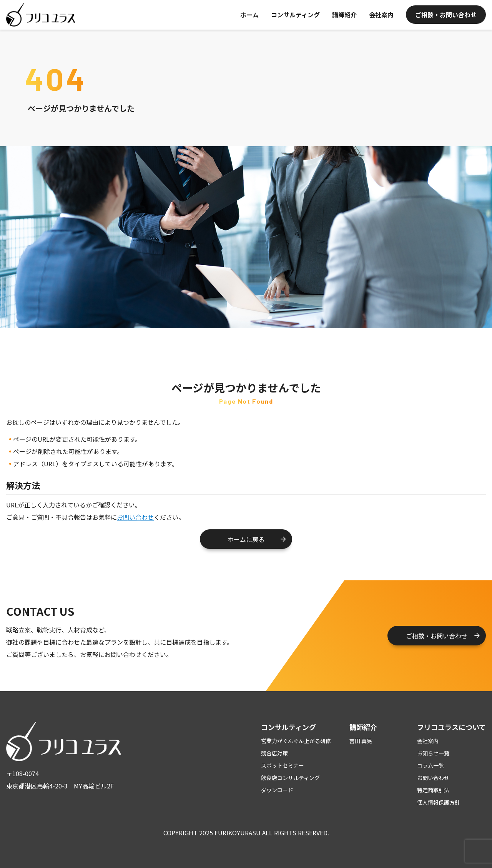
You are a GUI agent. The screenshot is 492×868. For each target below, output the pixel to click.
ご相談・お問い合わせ (446, 15)
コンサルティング (295, 15)
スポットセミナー (283, 765)
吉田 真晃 (361, 741)
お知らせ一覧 (433, 753)
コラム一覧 (430, 765)
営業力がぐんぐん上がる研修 (296, 741)
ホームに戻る (246, 539)
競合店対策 (274, 753)
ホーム (249, 15)
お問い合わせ (135, 517)
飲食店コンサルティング (290, 778)
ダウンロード (277, 790)
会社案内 (381, 15)
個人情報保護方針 (439, 802)
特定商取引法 (433, 790)
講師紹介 (344, 15)
